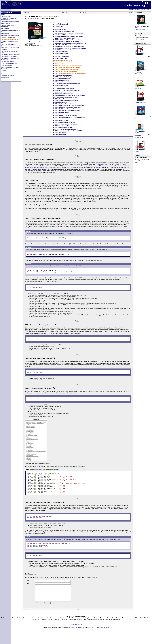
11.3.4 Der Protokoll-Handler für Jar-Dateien (67, 41)
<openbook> (76, 13)
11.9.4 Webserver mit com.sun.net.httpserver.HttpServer (70, 95)
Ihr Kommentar (30, 595)
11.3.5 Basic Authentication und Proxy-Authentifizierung (70, 43)
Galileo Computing (67, 13)
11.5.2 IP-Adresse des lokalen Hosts (65, 55)
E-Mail (27, 592)
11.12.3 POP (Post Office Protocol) (64, 119)
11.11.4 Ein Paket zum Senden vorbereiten (66, 109)
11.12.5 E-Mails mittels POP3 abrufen (65, 122)
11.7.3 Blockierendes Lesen (62, 80)
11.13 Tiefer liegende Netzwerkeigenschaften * (66, 129)
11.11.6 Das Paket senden (62, 112)
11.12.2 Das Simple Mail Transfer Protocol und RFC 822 (70, 117)
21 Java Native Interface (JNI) (9, 64)
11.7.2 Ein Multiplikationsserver (63, 79)
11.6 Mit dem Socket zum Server (63, 60)
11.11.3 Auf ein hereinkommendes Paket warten (68, 107)
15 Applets (4, 50)
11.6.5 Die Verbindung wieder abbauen (66, 70)
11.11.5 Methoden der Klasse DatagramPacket (67, 111)
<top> (78, 621)
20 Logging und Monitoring (8, 62)
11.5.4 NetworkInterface (61, 58)
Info (137, 162)
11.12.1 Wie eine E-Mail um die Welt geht (66, 116)
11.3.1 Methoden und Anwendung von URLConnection (70, 36)
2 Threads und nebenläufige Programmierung (9, 19)
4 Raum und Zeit (6, 23)
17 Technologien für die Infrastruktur (11, 55)
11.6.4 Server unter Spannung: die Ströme (67, 68)
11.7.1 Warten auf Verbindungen (63, 77)
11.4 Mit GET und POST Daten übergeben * (65, 45)
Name (27, 589)
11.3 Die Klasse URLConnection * (62, 35)
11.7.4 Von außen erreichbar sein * (64, 82)
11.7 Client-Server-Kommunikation (63, 75)
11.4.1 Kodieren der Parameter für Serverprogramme (69, 47)
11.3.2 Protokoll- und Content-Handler (65, 38)
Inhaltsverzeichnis (7, 13)
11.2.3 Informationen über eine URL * (65, 31)
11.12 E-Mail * (57, 114)
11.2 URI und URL (58, 26)
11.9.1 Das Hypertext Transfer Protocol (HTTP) (67, 90)
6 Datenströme (5, 29)
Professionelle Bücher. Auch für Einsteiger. (140, 9)
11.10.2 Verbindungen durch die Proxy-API (66, 100)
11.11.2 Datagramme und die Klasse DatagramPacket (69, 106)
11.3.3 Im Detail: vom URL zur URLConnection (67, 40)
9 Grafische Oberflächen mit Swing (10, 35)
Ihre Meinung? (5, 79)
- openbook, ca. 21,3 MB (8, 75)
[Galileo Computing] (76, 636)
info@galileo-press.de (102, 639)
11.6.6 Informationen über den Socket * (66, 72)
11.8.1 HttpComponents (61, 85)
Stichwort (4, 70)
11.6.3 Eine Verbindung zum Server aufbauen (68, 66)
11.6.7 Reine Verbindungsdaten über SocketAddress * (71, 73)
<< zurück (26, 13)
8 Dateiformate (5, 34)
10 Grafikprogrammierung (8, 37)
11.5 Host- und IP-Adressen (61, 52)
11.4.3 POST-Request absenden (63, 50)
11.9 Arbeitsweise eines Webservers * (64, 89)
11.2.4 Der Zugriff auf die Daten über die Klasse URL (69, 33)
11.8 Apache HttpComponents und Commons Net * (67, 84)
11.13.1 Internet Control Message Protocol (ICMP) (68, 131)
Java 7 (137, 152)
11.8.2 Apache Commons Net (63, 87)
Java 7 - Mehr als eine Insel (87, 13)
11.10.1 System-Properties (62, 99)
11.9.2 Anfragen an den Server (63, 92)
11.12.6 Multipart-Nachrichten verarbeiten (66, 124)
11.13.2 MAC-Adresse (61, 132)
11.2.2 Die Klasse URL (61, 30)
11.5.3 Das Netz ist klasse (62, 57)
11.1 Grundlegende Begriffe (61, 25)
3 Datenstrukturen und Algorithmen (10, 22)
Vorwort (3, 15)
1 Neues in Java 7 (6, 17)
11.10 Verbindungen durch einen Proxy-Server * (66, 97)
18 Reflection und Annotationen (9, 57)
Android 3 (138, 88)
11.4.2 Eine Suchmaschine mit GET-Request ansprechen (70, 48)
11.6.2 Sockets (59, 64)
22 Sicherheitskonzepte (7, 65)
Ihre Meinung (139, 39)
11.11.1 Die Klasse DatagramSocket (64, 104)
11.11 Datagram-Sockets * (60, 102)
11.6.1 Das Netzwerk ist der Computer (66, 62)
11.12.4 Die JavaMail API (61, 121)
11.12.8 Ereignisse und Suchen (63, 127)
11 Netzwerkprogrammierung (10, 39)
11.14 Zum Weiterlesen (59, 134)
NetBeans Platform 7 (141, 103)
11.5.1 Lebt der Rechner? (62, 53)
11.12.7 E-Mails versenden (62, 126)
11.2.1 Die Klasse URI (61, 28)
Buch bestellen (5, 77)
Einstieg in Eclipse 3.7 (138, 73)
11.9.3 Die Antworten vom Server (64, 94)
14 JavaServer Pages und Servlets (10, 48)
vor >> (131, 13)
